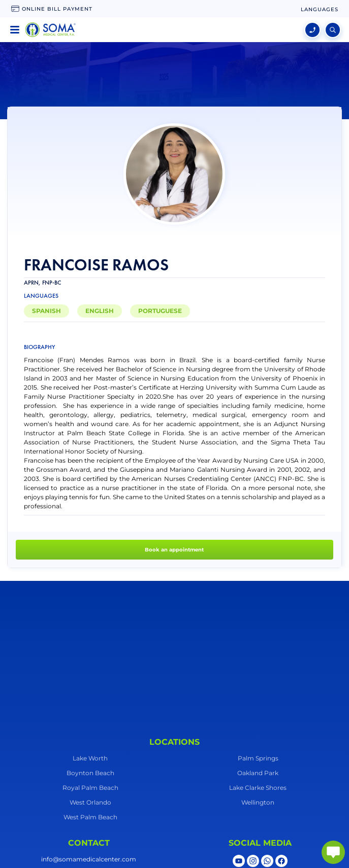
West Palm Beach (90, 817)
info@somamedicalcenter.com (89, 859)
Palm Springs (258, 758)
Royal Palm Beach (90, 788)
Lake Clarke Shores (258, 788)
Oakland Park (258, 773)
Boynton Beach (90, 773)
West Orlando (90, 802)
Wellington (258, 802)
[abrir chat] (333, 852)
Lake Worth (90, 758)
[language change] (320, 9)
